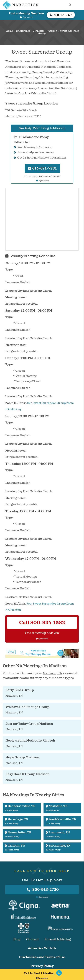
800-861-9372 (61, 15)
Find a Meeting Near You (27, 13)
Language (12, 282)
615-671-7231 (43, 168)
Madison (52, 31)
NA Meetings (23, 31)
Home (10, 31)
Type (9, 270)
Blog (17, 939)
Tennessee (39, 31)
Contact (32, 939)
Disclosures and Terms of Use (42, 957)
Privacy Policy (42, 966)
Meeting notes (15, 297)
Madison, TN (53, 673)
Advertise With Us (42, 948)
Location (11, 291)
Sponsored (42, 978)
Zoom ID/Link (15, 403)
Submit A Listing (58, 939)
